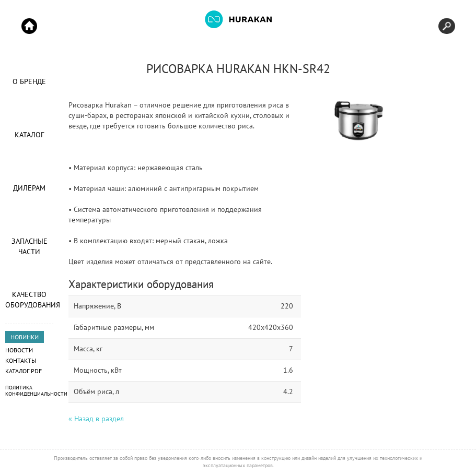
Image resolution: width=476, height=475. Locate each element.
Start (29, 26)
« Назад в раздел (96, 419)
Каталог (29, 135)
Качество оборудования (29, 300)
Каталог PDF (24, 371)
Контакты (21, 360)
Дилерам (29, 188)
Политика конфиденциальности (36, 391)
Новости (19, 350)
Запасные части (30, 246)
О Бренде (29, 81)
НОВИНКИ (25, 337)
